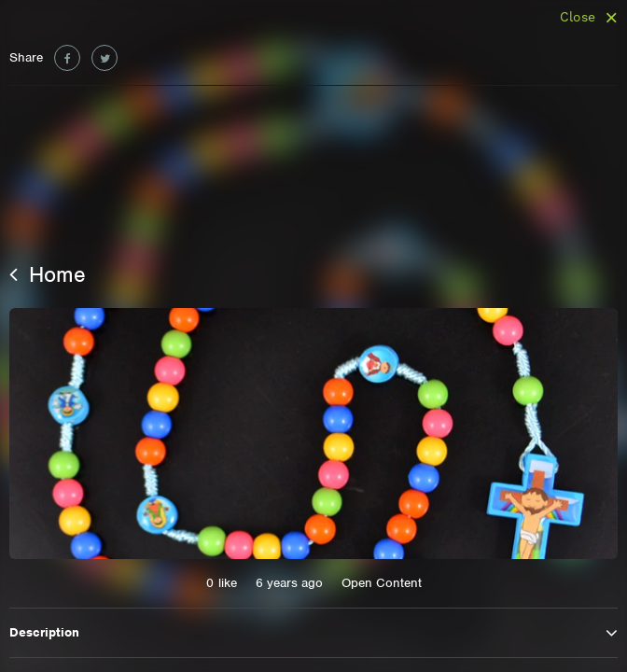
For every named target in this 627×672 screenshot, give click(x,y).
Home (48, 274)
